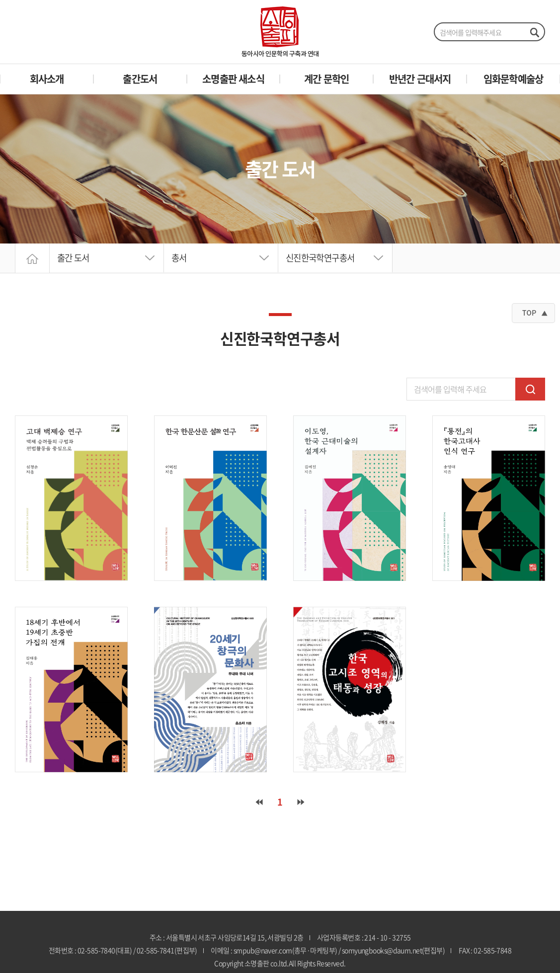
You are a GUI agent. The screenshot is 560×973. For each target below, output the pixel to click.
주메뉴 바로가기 (0, 0)
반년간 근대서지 (420, 79)
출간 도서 (74, 258)
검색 (530, 389)
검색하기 (534, 32)
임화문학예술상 (513, 79)
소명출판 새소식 (233, 79)
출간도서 (140, 79)
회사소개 (47, 79)
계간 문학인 (326, 79)
